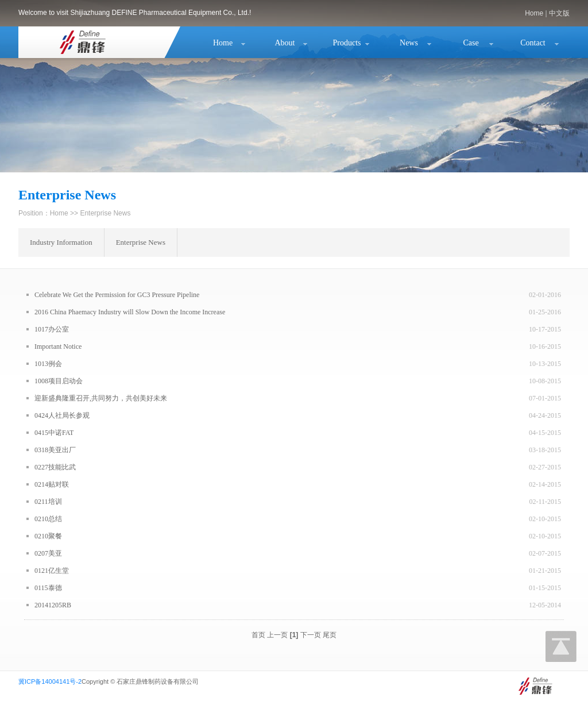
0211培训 (48, 502)
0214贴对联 (52, 484)
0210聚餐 (48, 536)
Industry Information (61, 242)
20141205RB (53, 605)
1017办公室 (52, 329)
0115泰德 (48, 588)
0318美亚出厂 (55, 450)
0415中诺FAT (54, 433)
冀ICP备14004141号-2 (50, 681)
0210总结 (48, 519)
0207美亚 (48, 553)
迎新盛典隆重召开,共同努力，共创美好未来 (101, 398)
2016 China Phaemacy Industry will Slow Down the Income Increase (130, 312)
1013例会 (48, 364)
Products (347, 43)
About (285, 43)
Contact (533, 43)
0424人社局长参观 (62, 415)
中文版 (559, 13)
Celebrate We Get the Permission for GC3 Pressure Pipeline (117, 295)
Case (471, 43)
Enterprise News (141, 242)
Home (534, 13)
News (409, 43)
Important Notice (58, 346)
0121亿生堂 (52, 571)
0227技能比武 (55, 467)
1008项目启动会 (59, 381)
